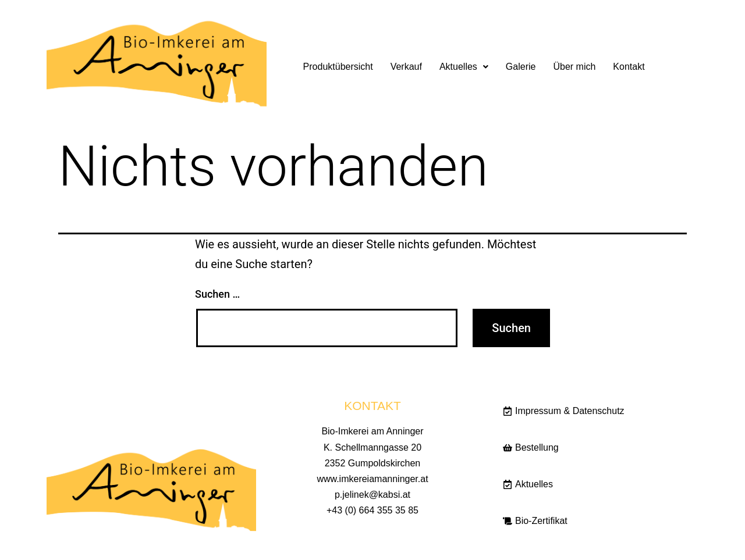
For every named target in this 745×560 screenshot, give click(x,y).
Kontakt (629, 67)
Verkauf (406, 67)
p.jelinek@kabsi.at (372, 495)
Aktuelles (464, 67)
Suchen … (217, 294)
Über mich (574, 67)
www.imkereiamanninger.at (372, 479)
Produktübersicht (338, 67)
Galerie (521, 67)
